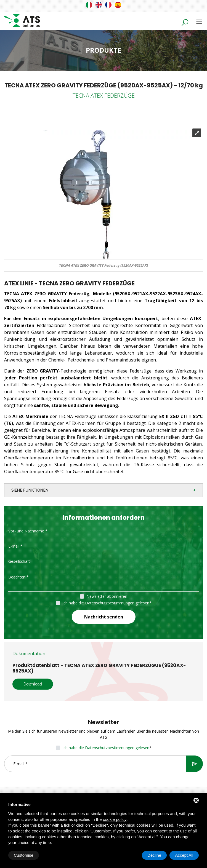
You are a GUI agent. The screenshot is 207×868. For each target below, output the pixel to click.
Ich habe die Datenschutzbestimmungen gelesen (106, 603)
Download (33, 684)
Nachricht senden (104, 617)
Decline (154, 855)
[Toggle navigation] (199, 22)
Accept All (184, 855)
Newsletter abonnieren (107, 596)
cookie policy (115, 819)
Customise (24, 855)
